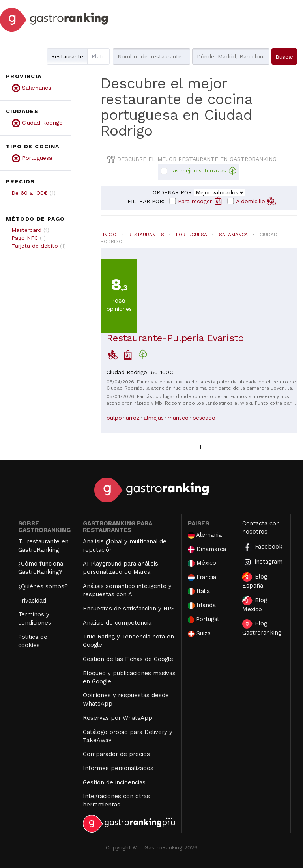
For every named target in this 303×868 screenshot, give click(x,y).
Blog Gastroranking (262, 628)
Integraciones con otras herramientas (116, 800)
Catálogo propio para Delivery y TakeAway (128, 736)
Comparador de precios (116, 754)
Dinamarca (207, 549)
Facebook (262, 547)
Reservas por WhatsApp (118, 718)
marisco (178, 418)
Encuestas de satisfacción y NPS (129, 609)
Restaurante (67, 56)
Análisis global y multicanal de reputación (125, 546)
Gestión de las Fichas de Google (128, 659)
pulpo (114, 418)
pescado (204, 418)
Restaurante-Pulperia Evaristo (175, 338)
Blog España (255, 581)
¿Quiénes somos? (43, 586)
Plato (99, 56)
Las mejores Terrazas (203, 171)
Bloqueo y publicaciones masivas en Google (129, 677)
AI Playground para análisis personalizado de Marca (121, 568)
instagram (262, 562)
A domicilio (256, 201)
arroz (133, 418)
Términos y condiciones (35, 619)
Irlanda (202, 605)
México (202, 563)
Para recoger (200, 201)
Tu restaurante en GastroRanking (43, 546)
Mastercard (26, 230)
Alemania (205, 535)
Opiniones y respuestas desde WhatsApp (126, 699)
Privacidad (32, 601)
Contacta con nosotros (261, 527)
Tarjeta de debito (35, 246)
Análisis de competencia (117, 623)
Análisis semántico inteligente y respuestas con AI (127, 590)
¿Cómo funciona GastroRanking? (41, 568)
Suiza (199, 634)
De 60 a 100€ (30, 193)
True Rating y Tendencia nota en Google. (128, 641)
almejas (154, 418)
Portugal (204, 619)
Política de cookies (33, 641)
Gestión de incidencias (114, 782)
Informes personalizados (118, 768)
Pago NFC (25, 238)
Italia (199, 591)
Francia (202, 577)
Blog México (255, 604)
